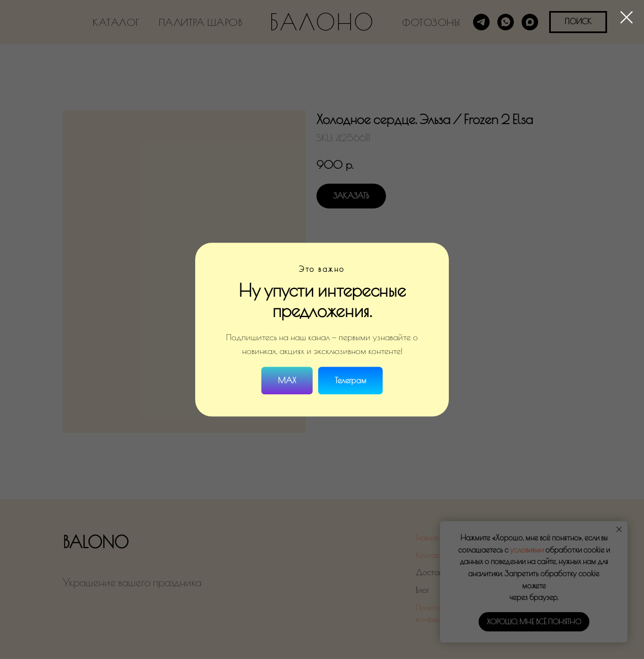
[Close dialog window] (627, 17)
